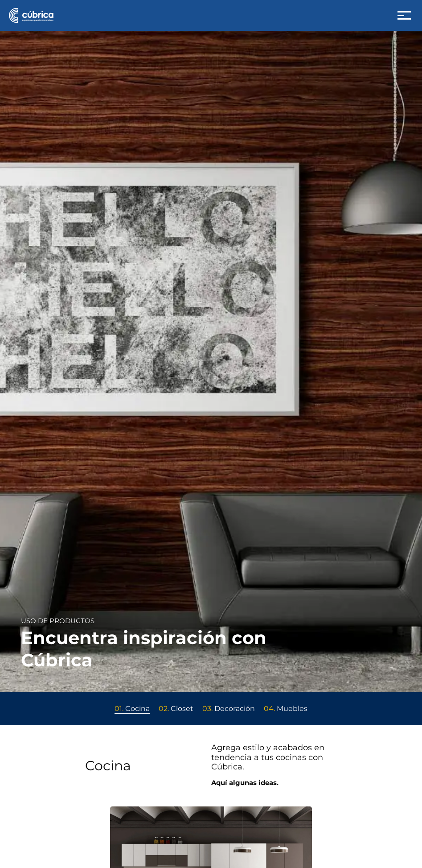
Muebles (286, 709)
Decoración (229, 709)
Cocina (132, 709)
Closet (176, 709)
